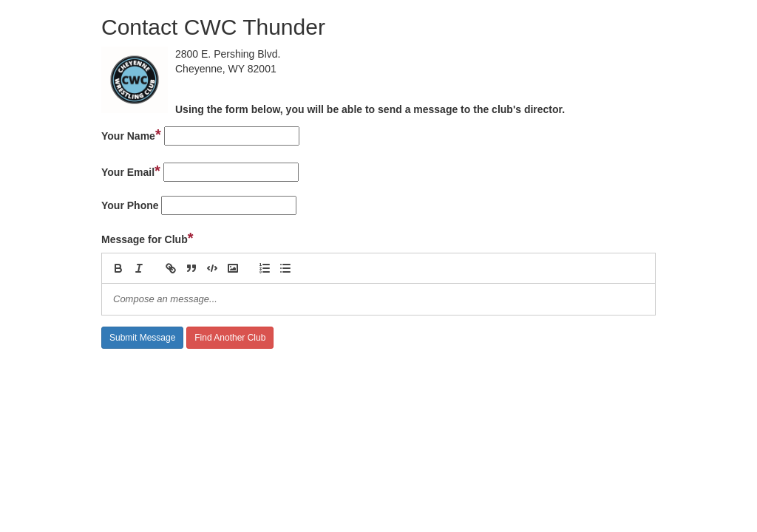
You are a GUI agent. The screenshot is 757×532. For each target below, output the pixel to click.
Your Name (131, 134)
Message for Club (147, 238)
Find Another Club (230, 338)
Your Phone (130, 205)
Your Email (131, 171)
